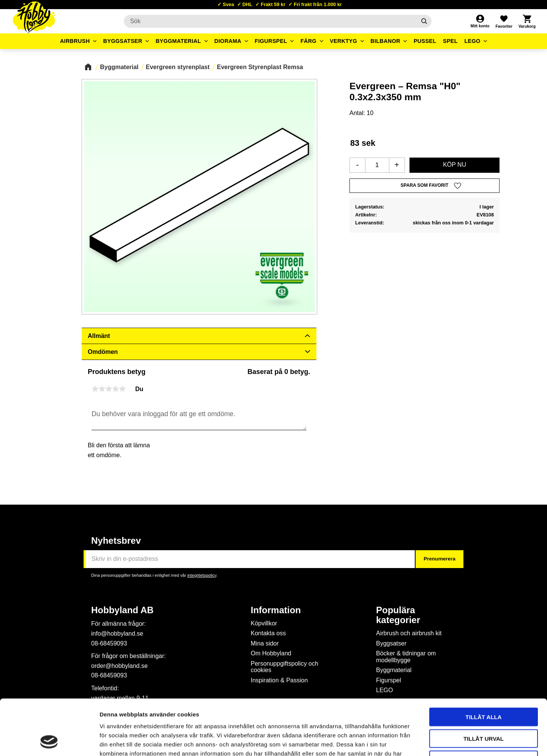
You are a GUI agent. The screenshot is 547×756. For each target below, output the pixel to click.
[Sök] (424, 21)
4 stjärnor (115, 389)
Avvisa (484, 708)
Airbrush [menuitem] (75, 41)
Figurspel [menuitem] (271, 41)
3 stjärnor (109, 389)
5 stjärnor (122, 389)
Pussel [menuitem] (425, 41)
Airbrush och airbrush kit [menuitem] (409, 633)
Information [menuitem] (276, 610)
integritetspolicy (202, 575)
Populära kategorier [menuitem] (398, 615)
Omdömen (103, 352)
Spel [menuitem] (450, 41)
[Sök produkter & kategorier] (270, 21)
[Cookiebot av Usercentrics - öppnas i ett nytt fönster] (49, 741)
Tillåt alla (483, 665)
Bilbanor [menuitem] (385, 41)
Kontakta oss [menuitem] (268, 633)
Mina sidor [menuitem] (265, 643)
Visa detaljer (413, 741)
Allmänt (99, 336)
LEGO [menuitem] (472, 41)
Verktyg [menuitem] (343, 41)
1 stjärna (95, 389)
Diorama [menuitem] (228, 41)
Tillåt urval (484, 686)
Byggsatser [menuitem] (123, 41)
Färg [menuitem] (308, 41)
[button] (504, 21)
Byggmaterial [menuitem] (179, 41)
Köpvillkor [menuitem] (264, 623)
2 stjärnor (102, 389)
